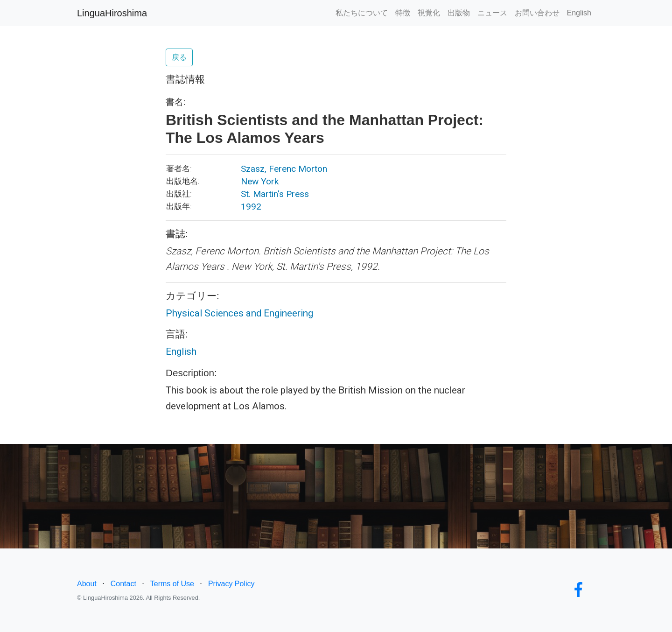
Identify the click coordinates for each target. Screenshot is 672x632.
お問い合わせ (537, 13)
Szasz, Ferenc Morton (284, 169)
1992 (251, 207)
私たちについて (362, 13)
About (87, 584)
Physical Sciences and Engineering (239, 313)
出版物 (459, 13)
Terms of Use (172, 584)
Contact (123, 584)
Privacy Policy (231, 584)
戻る (179, 57)
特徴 (403, 13)
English (579, 13)
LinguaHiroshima (112, 13)
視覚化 (429, 13)
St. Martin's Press (275, 194)
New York (260, 181)
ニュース (492, 13)
